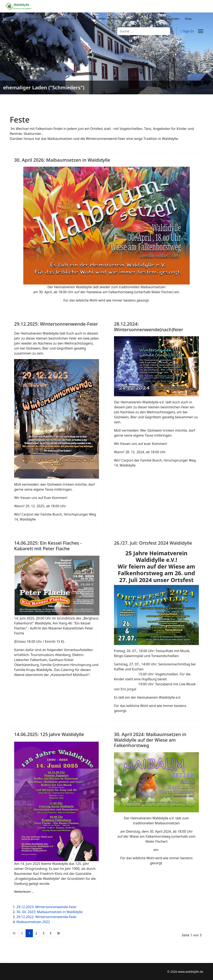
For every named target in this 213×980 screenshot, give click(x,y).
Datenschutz (156, 19)
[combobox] (144, 31)
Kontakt (138, 19)
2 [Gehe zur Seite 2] (36, 933)
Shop (188, 19)
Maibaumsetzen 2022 (33, 922)
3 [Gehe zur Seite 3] (43, 933)
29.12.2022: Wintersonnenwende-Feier (46, 917)
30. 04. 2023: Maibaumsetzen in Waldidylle (50, 912)
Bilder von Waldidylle (112, 19)
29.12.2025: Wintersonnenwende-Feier (56, 324)
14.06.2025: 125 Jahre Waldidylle (49, 734)
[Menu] (201, 31)
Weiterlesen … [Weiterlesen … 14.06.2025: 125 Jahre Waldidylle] (24, 892)
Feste (47, 19)
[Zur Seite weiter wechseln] (51, 933)
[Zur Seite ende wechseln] (58, 933)
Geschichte (62, 19)
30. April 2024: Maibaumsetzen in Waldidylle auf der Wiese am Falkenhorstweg (150, 740)
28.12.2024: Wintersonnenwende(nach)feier (149, 326)
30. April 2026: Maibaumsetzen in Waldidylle (62, 160)
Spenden (174, 19)
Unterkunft (11, 19)
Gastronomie (31, 19)
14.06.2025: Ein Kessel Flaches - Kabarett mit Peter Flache (48, 545)
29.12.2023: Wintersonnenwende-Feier (46, 907)
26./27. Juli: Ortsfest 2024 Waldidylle (153, 543)
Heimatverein (86, 19)
